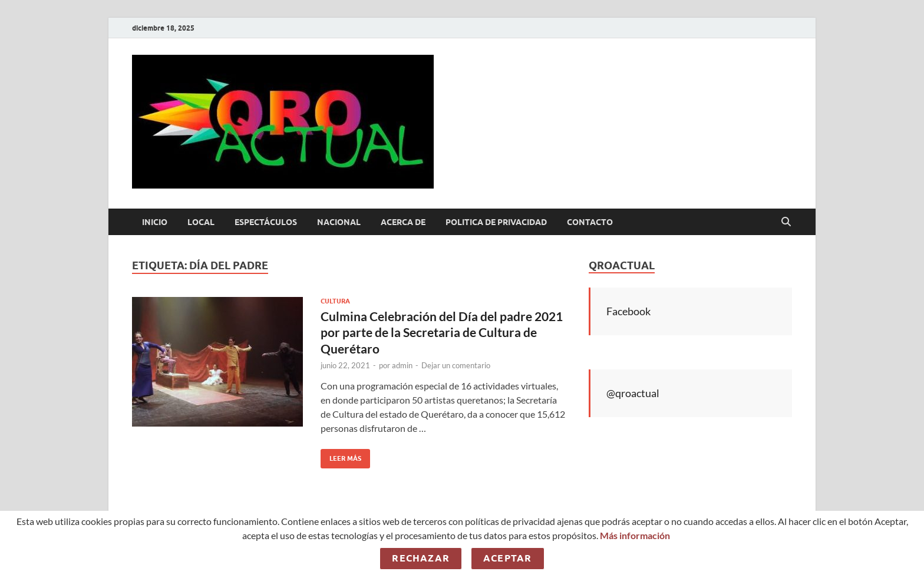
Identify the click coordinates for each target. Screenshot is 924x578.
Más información (635, 535)
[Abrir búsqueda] (786, 222)
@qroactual (633, 393)
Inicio (155, 222)
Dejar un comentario (456, 365)
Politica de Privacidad (496, 222)
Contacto (590, 222)
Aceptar (507, 558)
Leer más (341, 456)
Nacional (339, 222)
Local (201, 222)
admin (402, 365)
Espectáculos (266, 222)
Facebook (628, 311)
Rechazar (421, 558)
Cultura (335, 301)
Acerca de (403, 222)
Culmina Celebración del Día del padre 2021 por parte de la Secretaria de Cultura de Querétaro (442, 332)
